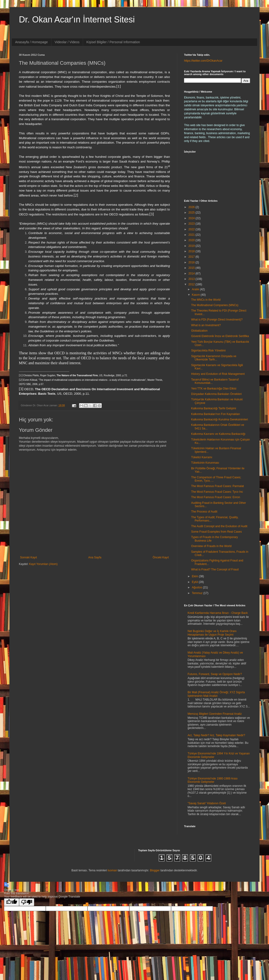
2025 (192, 213)
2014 (192, 274)
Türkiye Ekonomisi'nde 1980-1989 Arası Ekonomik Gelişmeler (213, 780)
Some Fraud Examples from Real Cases (216, 532)
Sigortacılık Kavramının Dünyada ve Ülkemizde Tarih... (214, 358)
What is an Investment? (206, 325)
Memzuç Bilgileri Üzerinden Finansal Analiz (215, 714)
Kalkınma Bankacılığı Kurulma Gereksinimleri (220, 419)
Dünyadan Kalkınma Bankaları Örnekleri (216, 394)
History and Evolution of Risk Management (218, 374)
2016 (192, 262)
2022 (192, 229)
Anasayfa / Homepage (32, 42)
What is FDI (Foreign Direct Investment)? (217, 320)
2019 (192, 246)
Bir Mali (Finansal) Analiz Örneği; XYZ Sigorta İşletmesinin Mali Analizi (216, 694)
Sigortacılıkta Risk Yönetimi (208, 351)
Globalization (199, 331)
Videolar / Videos (67, 42)
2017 (192, 257)
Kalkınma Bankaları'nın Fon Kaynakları (216, 414)
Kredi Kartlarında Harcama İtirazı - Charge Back (218, 613)
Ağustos (197, 587)
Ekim (195, 576)
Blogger (155, 870)
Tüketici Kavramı (202, 457)
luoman (112, 870)
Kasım (196, 295)
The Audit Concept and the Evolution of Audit (219, 526)
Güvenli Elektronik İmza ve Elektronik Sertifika (220, 336)
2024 (192, 218)
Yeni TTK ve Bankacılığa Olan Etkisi (214, 389)
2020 (192, 240)
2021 (192, 235)
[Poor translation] (27, 902)
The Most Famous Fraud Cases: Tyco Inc (217, 492)
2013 (192, 279)
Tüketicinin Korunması (205, 463)
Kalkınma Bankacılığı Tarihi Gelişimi (214, 408)
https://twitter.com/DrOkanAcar (203, 61)
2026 (192, 207)
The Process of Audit (204, 512)
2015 (192, 268)
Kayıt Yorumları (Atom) (43, 564)
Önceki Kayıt (161, 557)
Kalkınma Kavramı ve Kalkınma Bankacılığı (218, 434)
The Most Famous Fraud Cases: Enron (216, 497)
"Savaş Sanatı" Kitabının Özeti (207, 803)
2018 (192, 251)
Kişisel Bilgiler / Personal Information (113, 42)
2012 (192, 284)
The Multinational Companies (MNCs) (215, 305)
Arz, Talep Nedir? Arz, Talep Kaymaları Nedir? (216, 735)
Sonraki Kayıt (28, 557)
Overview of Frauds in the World (211, 546)
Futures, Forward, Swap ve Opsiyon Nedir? (215, 674)
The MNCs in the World (206, 300)
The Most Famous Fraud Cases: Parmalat (217, 486)
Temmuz (198, 593)
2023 (192, 224)
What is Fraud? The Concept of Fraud (215, 569)
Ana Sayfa (95, 557)
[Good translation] (12, 902)
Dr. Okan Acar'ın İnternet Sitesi (77, 19)
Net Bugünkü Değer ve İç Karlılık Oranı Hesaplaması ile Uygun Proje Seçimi (212, 633)
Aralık (196, 289)
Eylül (195, 582)
